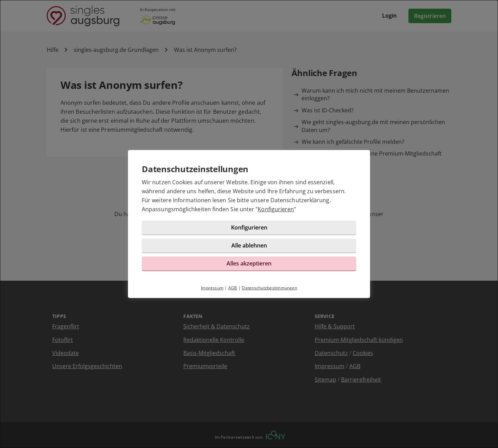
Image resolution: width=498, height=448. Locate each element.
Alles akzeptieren (249, 263)
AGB (233, 288)
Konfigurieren (276, 209)
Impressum (212, 288)
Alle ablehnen (249, 245)
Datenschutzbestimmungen (269, 288)
